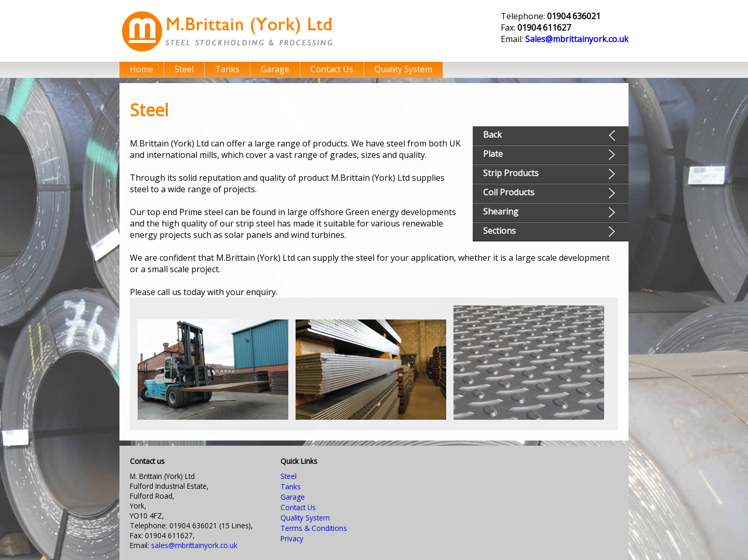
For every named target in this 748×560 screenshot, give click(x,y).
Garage (275, 69)
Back (492, 135)
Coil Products (509, 192)
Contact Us (332, 69)
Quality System (403, 69)
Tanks (227, 69)
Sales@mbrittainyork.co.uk (577, 39)
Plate (493, 154)
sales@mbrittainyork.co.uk (194, 545)
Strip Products (511, 173)
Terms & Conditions (314, 528)
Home (142, 69)
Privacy (292, 538)
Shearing (501, 211)
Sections (499, 231)
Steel (184, 69)
